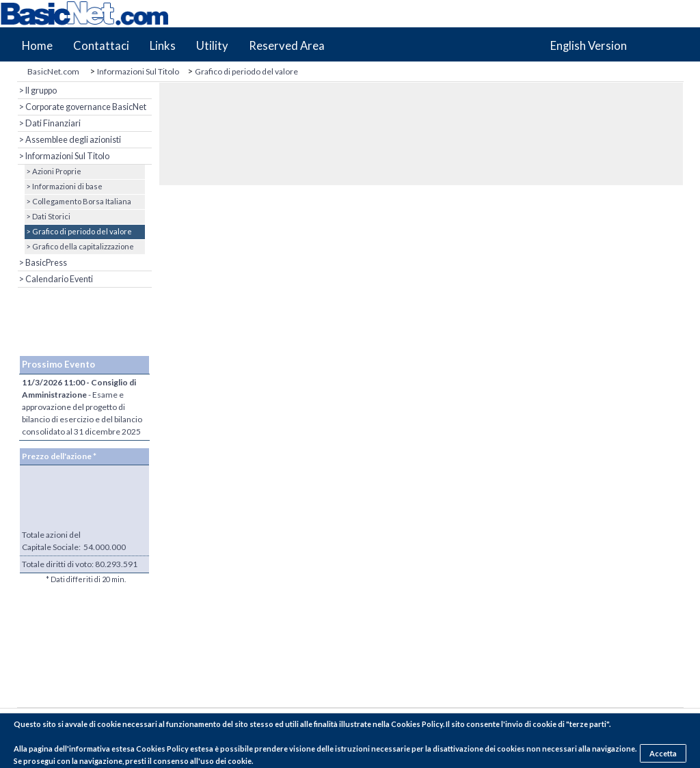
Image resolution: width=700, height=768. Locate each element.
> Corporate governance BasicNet (82, 107)
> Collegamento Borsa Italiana (78, 201)
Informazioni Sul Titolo (138, 71)
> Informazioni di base (64, 186)
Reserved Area (287, 46)
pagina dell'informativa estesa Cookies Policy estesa (121, 749)
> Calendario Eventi (55, 279)
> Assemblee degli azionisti (69, 140)
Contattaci (101, 46)
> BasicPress (42, 263)
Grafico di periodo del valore (246, 71)
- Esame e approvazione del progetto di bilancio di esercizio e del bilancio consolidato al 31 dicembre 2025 (82, 407)
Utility (212, 46)
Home (37, 46)
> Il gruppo (37, 91)
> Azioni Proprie (53, 171)
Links (163, 46)
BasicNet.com (53, 71)
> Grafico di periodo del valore (78, 231)
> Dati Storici (48, 216)
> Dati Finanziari (49, 123)
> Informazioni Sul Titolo (64, 156)
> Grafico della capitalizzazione (79, 246)
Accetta (663, 753)
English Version (589, 46)
